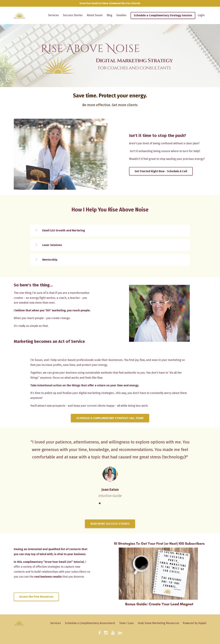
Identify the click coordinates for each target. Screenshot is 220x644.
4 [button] (110, 503)
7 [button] (125, 503)
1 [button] (95, 503)
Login (201, 15)
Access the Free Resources (36, 597)
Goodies (121, 15)
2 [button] (100, 503)
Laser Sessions (52, 245)
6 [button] (120, 503)
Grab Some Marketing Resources (159, 623)
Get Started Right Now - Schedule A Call (161, 171)
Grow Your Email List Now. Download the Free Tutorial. (110, 3)
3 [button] (105, 503)
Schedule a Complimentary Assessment (90, 623)
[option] (110, 465)
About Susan (95, 15)
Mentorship (50, 260)
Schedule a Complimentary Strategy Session (163, 15)
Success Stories (73, 15)
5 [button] (115, 503)
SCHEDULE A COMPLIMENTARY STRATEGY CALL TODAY (110, 418)
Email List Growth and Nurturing (64, 230)
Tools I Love (126, 623)
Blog (109, 15)
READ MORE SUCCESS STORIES (110, 524)
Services (53, 15)
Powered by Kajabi (194, 623)
